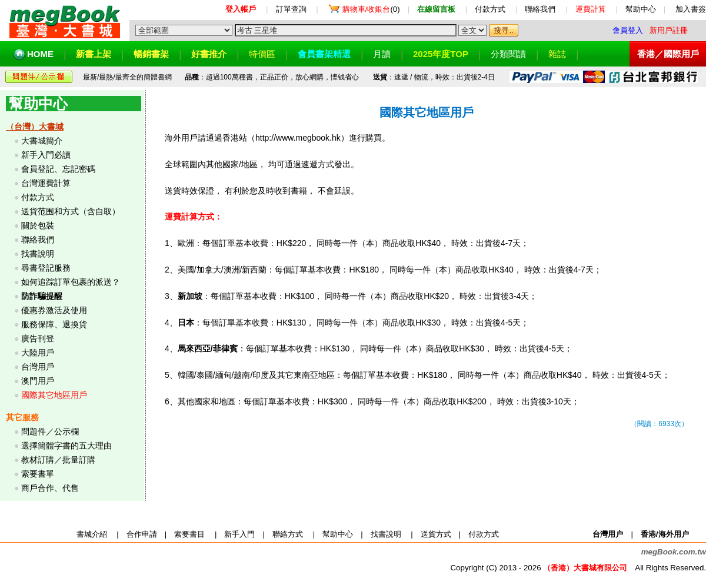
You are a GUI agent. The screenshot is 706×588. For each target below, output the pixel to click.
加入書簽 (691, 9)
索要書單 (38, 474)
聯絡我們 (540, 9)
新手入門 (239, 534)
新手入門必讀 (46, 155)
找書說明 (38, 254)
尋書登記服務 (46, 268)
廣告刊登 (38, 338)
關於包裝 (38, 225)
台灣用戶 (38, 367)
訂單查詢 (291, 9)
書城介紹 (92, 534)
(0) (371, 9)
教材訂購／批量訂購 (58, 460)
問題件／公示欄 (50, 431)
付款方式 (490, 9)
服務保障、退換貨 (54, 324)
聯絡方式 (288, 534)
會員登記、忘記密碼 (58, 169)
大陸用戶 (38, 353)
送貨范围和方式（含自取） (71, 211)
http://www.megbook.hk (298, 138)
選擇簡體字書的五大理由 (66, 446)
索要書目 (189, 534)
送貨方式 (436, 534)
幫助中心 (641, 9)
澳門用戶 (38, 381)
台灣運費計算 (46, 183)
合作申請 (142, 534)
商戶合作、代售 (50, 488)
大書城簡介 (42, 141)
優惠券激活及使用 (54, 310)
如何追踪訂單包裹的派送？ (71, 282)
